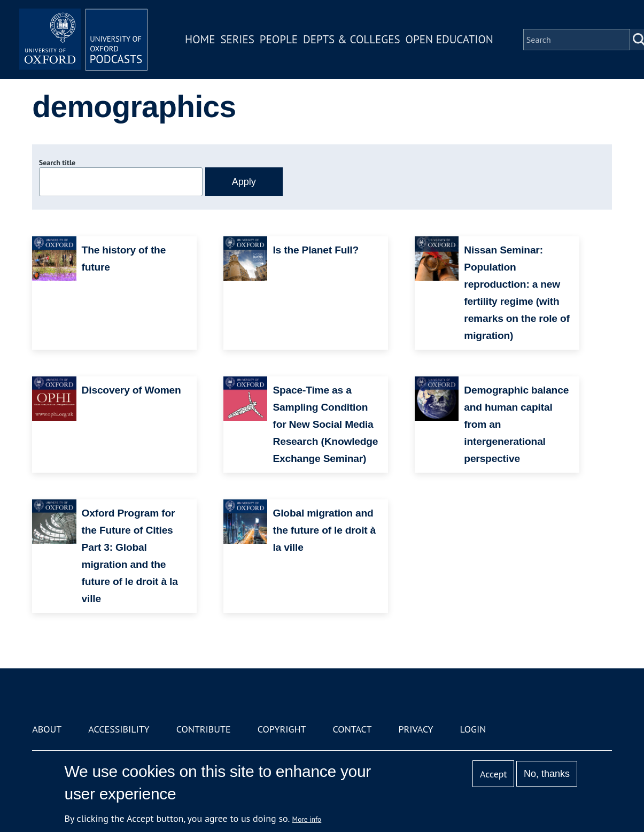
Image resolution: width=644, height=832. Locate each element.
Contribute (204, 729)
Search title (57, 163)
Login (473, 729)
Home (200, 39)
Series (237, 39)
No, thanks (547, 774)
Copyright (282, 729)
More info (307, 819)
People (279, 39)
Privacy (416, 729)
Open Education (449, 39)
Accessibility (119, 729)
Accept (494, 774)
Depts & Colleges (352, 39)
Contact (352, 729)
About (47, 729)
